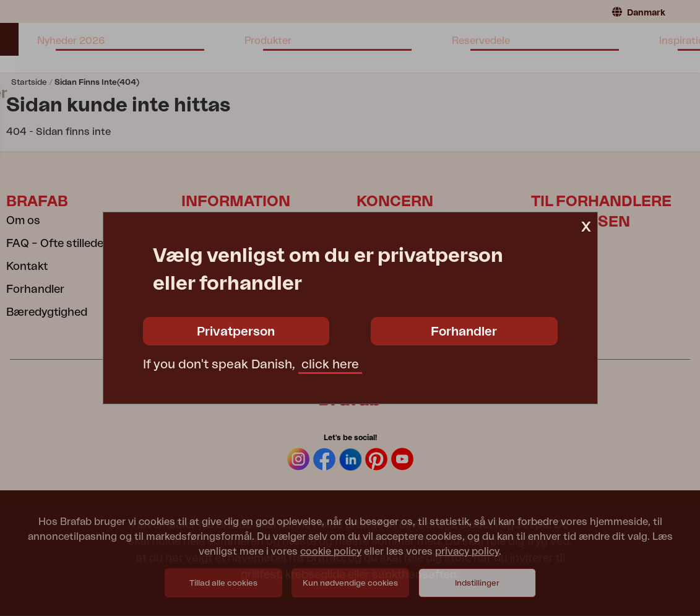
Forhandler (464, 332)
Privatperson (236, 332)
